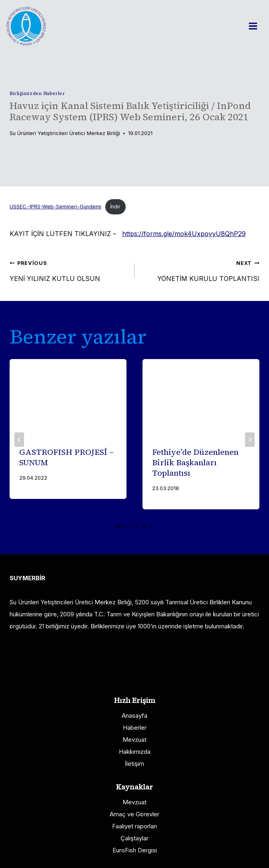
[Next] (250, 440)
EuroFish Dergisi (135, 850)
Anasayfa (134, 716)
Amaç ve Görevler (134, 814)
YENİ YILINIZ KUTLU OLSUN (69, 269)
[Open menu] (257, 26)
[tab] (118, 527)
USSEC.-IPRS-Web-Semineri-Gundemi (55, 207)
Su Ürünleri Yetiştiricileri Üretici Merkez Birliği (65, 133)
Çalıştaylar (134, 838)
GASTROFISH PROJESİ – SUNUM (66, 457)
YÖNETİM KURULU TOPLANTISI (200, 269)
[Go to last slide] (19, 440)
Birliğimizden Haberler (37, 93)
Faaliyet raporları (134, 826)
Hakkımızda (135, 752)
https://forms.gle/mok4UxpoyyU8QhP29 (184, 234)
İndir (115, 207)
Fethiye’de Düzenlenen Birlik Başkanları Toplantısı (195, 462)
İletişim (134, 764)
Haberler (135, 728)
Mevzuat (134, 740)
